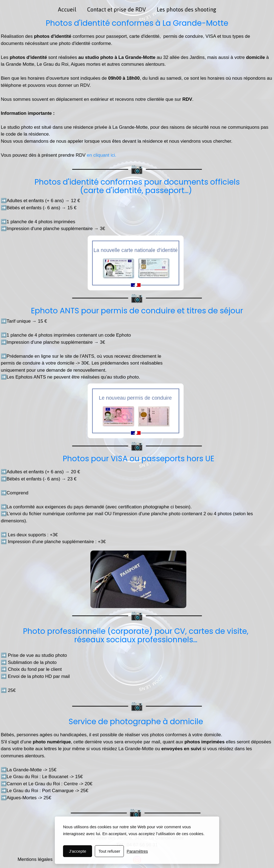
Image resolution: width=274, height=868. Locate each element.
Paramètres (137, 851)
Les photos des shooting (186, 9)
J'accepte (78, 851)
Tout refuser (109, 851)
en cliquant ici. (101, 155)
